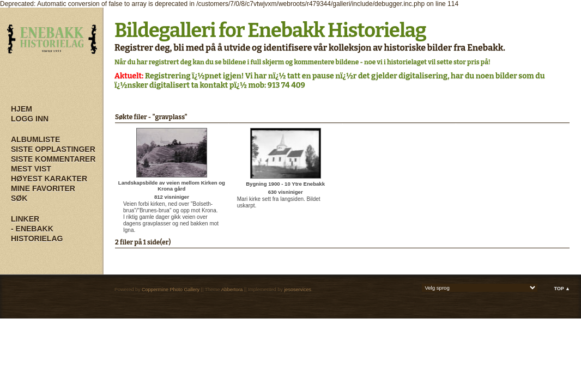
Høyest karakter (49, 179)
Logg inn (30, 119)
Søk (19, 198)
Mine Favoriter (43, 188)
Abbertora (232, 290)
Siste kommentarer (53, 159)
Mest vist (31, 169)
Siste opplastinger (53, 149)
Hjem (22, 109)
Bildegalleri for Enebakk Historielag (270, 30)
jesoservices (298, 290)
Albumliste (35, 139)
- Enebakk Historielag (37, 234)
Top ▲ (562, 289)
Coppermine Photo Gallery (171, 290)
